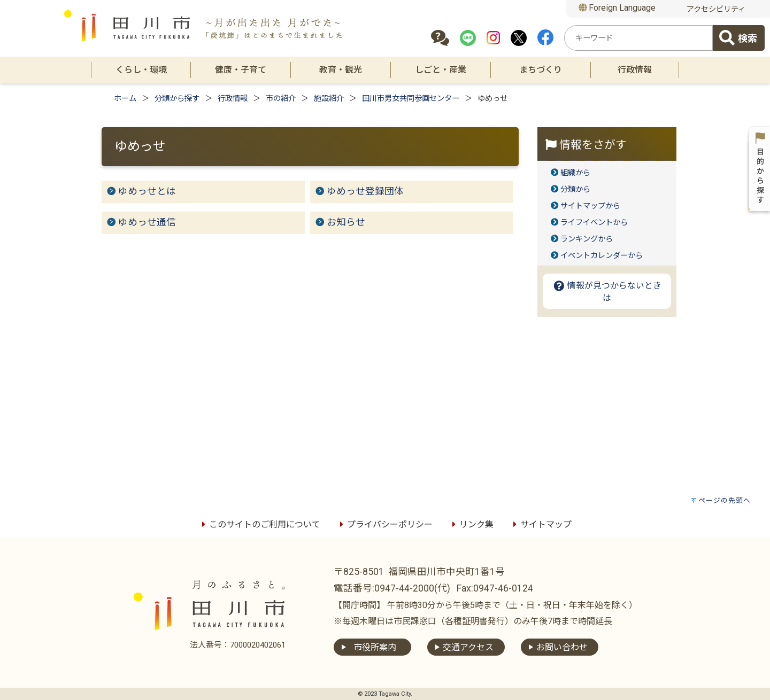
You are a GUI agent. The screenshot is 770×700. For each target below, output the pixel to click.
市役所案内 (375, 647)
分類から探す (177, 99)
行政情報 (233, 99)
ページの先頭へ (725, 500)
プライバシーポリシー (384, 524)
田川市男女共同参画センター (411, 99)
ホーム (125, 99)
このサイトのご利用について (259, 524)
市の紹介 (281, 99)
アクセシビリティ (716, 9)
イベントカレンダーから (602, 256)
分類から (575, 189)
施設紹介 (329, 99)
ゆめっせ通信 (147, 222)
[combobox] (638, 38)
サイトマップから (590, 206)
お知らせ (346, 222)
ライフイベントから (594, 223)
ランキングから (587, 239)
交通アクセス (468, 647)
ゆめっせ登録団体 (365, 191)
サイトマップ (541, 524)
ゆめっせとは (147, 191)
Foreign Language (617, 8)
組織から (575, 173)
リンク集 (471, 524)
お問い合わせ (562, 647)
